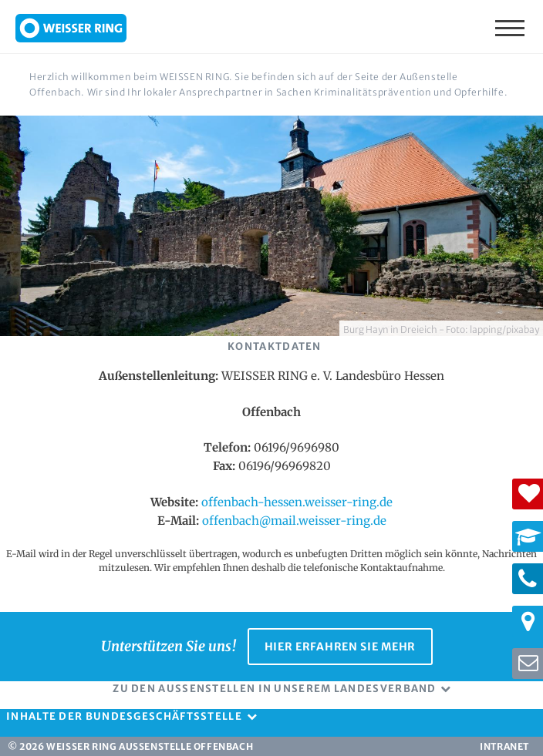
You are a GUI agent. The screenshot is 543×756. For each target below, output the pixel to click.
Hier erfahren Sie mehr (340, 647)
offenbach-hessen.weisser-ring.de (297, 502)
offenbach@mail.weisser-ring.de (294, 521)
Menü (511, 27)
